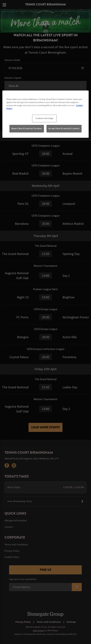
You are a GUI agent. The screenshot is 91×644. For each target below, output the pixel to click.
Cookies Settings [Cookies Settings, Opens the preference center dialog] (45, 118)
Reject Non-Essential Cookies (27, 128)
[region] (46, 114)
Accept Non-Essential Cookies (64, 128)
